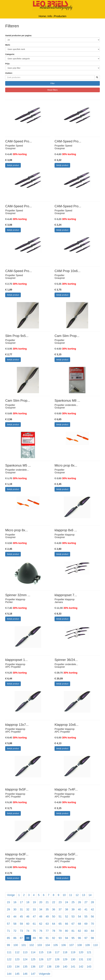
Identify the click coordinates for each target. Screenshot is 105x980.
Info (50, 16)
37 (60, 909)
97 (86, 938)
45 (21, 916)
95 (73, 938)
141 (73, 967)
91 (47, 938)
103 (40, 945)
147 (33, 974)
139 (57, 967)
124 (25, 959)
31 (21, 909)
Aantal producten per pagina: (18, 36)
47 (34, 916)
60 (28, 924)
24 (67, 902)
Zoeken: (9, 73)
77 (47, 931)
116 (49, 952)
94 (67, 938)
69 (86, 924)
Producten (60, 16)
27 (86, 902)
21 (47, 902)
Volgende (45, 974)
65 (60, 924)
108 (80, 945)
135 (25, 967)
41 (86, 909)
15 (8, 902)
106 (64, 945)
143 (89, 967)
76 (41, 931)
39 (73, 909)
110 (95, 945)
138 (49, 967)
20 (41, 902)
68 (79, 924)
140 (65, 967)
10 (64, 895)
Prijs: (8, 64)
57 (8, 924)
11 (71, 895)
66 (67, 924)
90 (41, 938)
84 (92, 931)
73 (21, 931)
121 (89, 952)
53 (73, 916)
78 (54, 931)
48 (41, 916)
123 (17, 959)
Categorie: (10, 54)
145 (17, 974)
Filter (52, 83)
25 (73, 902)
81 (73, 931)
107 (71, 945)
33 (34, 909)
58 (15, 924)
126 (41, 959)
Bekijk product (13, 165)
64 (54, 924)
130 (73, 959)
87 (21, 938)
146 (25, 974)
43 (8, 916)
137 (41, 967)
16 (15, 902)
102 (32, 945)
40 (79, 909)
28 (92, 902)
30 (15, 909)
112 (17, 952)
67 (73, 924)
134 (17, 967)
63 (47, 924)
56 (92, 916)
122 (9, 959)
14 (90, 895)
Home (42, 16)
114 (33, 952)
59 (21, 924)
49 (47, 916)
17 (21, 902)
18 (28, 902)
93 (60, 938)
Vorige (11, 895)
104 (48, 945)
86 (15, 938)
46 (28, 916)
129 (65, 959)
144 (9, 974)
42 (92, 909)
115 (41, 952)
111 (9, 952)
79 (60, 931)
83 (86, 931)
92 (54, 938)
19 (34, 902)
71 (8, 931)
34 (41, 909)
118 (65, 952)
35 (47, 909)
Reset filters (52, 90)
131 (81, 959)
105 (56, 945)
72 (15, 931)
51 (60, 916)
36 (54, 909)
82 (79, 931)
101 (24, 945)
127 (49, 959)
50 (54, 916)
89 (34, 938)
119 (73, 952)
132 (89, 959)
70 (92, 924)
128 (57, 959)
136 (33, 967)
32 (28, 909)
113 (25, 952)
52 (67, 916)
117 (57, 952)
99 (8, 945)
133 (9, 967)
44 (15, 916)
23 (60, 902)
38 (67, 909)
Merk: (8, 45)
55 (86, 916)
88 (28, 938)
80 (67, 931)
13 (84, 895)
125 (33, 959)
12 (77, 895)
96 (79, 938)
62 (41, 924)
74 (28, 931)
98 (92, 938)
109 (87, 945)
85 (8, 938)
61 (34, 924)
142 (81, 967)
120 (81, 952)
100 (16, 945)
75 (34, 931)
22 (54, 902)
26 (79, 902)
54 (79, 916)
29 (8, 909)
